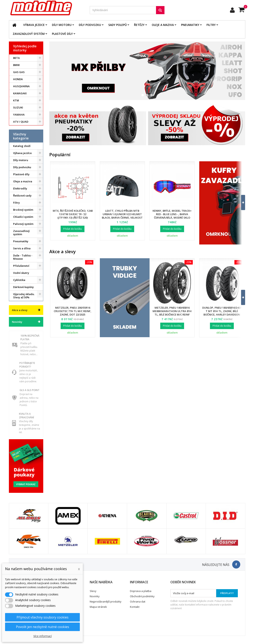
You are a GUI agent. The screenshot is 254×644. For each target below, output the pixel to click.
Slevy (93, 591)
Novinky (17, 322)
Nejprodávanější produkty (106, 601)
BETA (16, 58)
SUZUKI (18, 107)
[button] (241, 203)
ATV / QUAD (21, 122)
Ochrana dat (138, 601)
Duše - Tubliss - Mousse (23, 257)
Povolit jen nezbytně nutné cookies (43, 627)
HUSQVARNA (21, 86)
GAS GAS (19, 72)
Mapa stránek (98, 607)
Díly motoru (62, 25)
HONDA (18, 79)
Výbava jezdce (34, 25)
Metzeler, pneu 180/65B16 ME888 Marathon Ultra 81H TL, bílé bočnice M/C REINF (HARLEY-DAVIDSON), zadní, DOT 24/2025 (172, 315)
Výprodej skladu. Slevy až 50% (24, 296)
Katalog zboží (22, 146)
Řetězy (139, 25)
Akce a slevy (20, 310)
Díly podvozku (90, 25)
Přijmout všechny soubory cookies (43, 617)
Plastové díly (62, 34)
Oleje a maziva (163, 25)
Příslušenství (21, 266)
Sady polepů (118, 25)
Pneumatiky (190, 25)
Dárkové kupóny (23, 287)
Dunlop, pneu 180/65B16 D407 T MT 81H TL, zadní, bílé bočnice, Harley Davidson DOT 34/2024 (222, 313)
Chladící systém (23, 217)
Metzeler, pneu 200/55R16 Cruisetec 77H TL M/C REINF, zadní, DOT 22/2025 (73, 311)
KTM (16, 100)
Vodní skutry (21, 273)
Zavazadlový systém (29, 34)
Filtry (211, 25)
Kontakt (135, 607)
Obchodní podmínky (142, 596)
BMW (16, 65)
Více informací (43, 636)
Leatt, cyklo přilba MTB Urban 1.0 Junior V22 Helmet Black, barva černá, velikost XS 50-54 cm (122, 216)
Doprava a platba (141, 591)
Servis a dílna (22, 248)
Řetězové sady (22, 196)
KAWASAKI (20, 93)
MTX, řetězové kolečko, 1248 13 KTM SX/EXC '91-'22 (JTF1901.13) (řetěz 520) (73, 214)
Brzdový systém (23, 210)
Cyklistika (19, 280)
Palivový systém (23, 224)
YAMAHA (19, 115)
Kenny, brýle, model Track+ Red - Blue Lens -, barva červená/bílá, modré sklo (172, 214)
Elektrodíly (20, 188)
